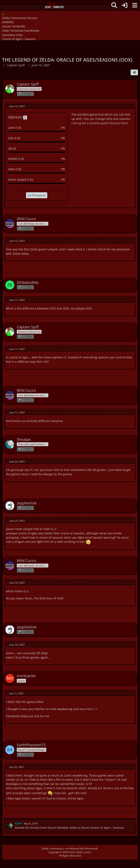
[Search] (114, 5)
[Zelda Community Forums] (55, 7)
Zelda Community (52, 848)
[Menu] (135, 5)
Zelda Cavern (84, 852)
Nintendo (90, 848)
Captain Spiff (16, 65)
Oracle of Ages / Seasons (107, 828)
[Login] (124, 5)
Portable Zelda (67, 828)
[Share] (134, 72)
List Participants (37, 195)
